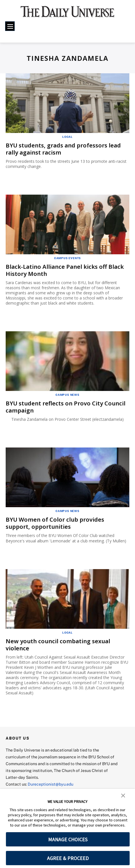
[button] (123, 795)
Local (67, 137)
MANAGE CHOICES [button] (68, 839)
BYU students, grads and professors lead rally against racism (63, 149)
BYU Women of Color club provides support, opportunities (55, 523)
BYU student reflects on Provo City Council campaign (66, 407)
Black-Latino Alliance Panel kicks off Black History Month (65, 270)
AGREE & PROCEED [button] (68, 858)
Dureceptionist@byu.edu (51, 784)
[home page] (68, 14)
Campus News (67, 395)
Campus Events (67, 258)
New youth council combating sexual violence (58, 645)
